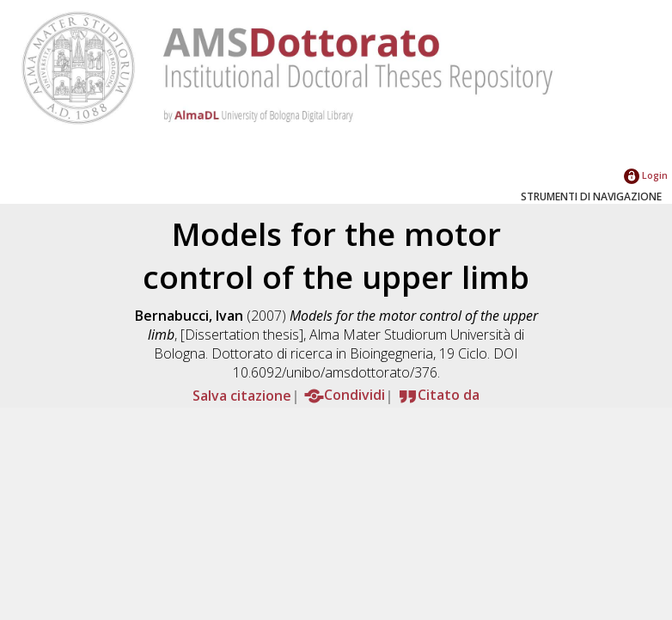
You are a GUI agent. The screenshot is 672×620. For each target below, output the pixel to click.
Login (646, 175)
